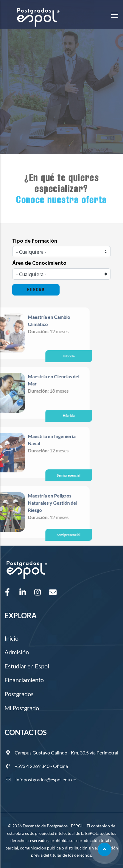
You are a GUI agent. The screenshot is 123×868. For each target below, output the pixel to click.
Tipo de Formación (35, 241)
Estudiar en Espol (27, 666)
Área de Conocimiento (39, 263)
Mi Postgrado (22, 708)
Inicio (11, 638)
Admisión (17, 652)
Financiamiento (24, 680)
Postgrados (19, 694)
